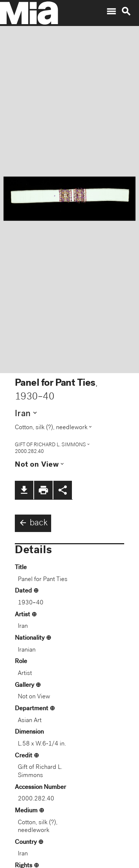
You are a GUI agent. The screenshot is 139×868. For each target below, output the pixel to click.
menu (111, 12)
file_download (24, 490)
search (126, 12)
